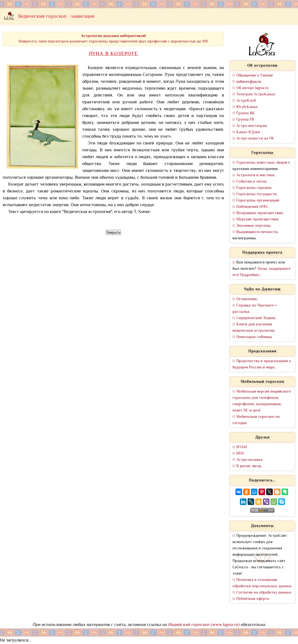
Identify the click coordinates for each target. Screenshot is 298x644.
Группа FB (245, 120)
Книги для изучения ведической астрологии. (254, 328)
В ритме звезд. (249, 466)
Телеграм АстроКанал (256, 94)
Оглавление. (247, 299)
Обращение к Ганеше (255, 76)
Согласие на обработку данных (264, 593)
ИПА (240, 454)
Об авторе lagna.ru (252, 88)
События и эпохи (251, 182)
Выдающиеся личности (257, 232)
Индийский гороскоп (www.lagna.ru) (204, 625)
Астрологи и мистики (255, 175)
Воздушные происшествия (259, 213)
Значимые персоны (253, 226)
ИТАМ (242, 447)
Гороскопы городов (254, 188)
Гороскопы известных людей (262, 163)
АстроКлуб (246, 101)
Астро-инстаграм (252, 126)
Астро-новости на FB (255, 139)
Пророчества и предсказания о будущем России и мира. (262, 364)
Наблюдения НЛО (252, 207)
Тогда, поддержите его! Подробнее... (262, 272)
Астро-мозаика (249, 460)
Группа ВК (246, 113)
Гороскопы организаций (258, 201)
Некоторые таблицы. (255, 337)
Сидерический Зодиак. (256, 318)
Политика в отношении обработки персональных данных (262, 583)
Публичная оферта (253, 599)
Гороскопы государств (256, 194)
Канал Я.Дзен (248, 132)
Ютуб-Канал (247, 107)
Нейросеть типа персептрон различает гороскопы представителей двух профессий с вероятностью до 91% (113, 39)
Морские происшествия (257, 219)
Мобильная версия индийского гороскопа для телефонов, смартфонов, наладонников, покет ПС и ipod (262, 401)
